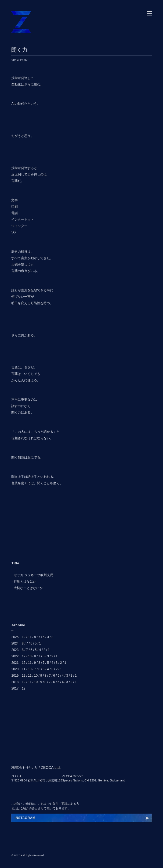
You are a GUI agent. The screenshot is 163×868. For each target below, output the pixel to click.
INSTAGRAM (25, 818)
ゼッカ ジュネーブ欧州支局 (33, 575)
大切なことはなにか (28, 588)
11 (30, 637)
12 (23, 637)
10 (30, 656)
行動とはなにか (25, 582)
